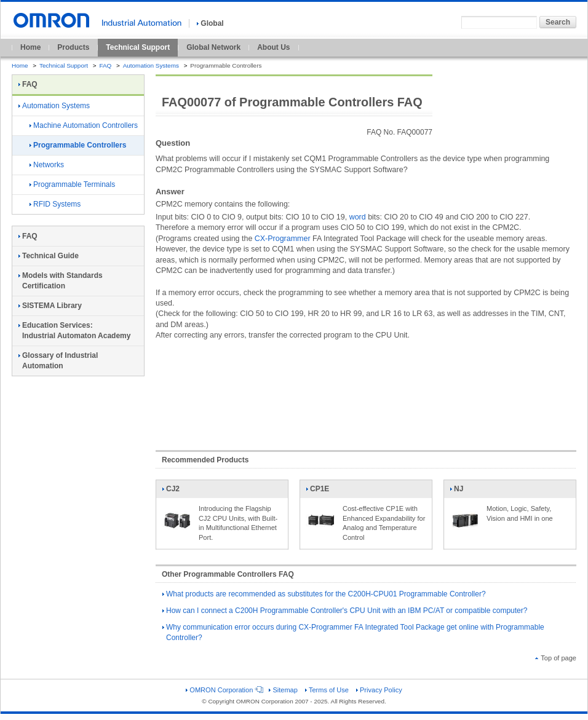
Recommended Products (205, 460)
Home (30, 47)
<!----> (366, 389)
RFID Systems (55, 204)
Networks (47, 165)
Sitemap (283, 690)
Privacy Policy (379, 690)
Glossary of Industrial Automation (58, 361)
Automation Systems (151, 65)
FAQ (105, 65)
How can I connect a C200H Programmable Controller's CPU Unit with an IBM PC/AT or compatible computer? (345, 611)
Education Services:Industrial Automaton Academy (74, 330)
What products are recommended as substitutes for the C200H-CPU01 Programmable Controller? (324, 594)
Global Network (213, 47)
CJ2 (177, 491)
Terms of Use (327, 690)
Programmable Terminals (72, 184)
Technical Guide (49, 256)
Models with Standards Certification (61, 281)
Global (210, 23)
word (358, 217)
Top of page (556, 658)
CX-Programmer (283, 239)
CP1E (321, 491)
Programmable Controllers (78, 145)
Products (73, 47)
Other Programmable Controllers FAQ (228, 574)
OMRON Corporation (224, 690)
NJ (465, 491)
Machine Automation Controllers (84, 125)
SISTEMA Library (50, 306)
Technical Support (138, 47)
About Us (273, 47)
